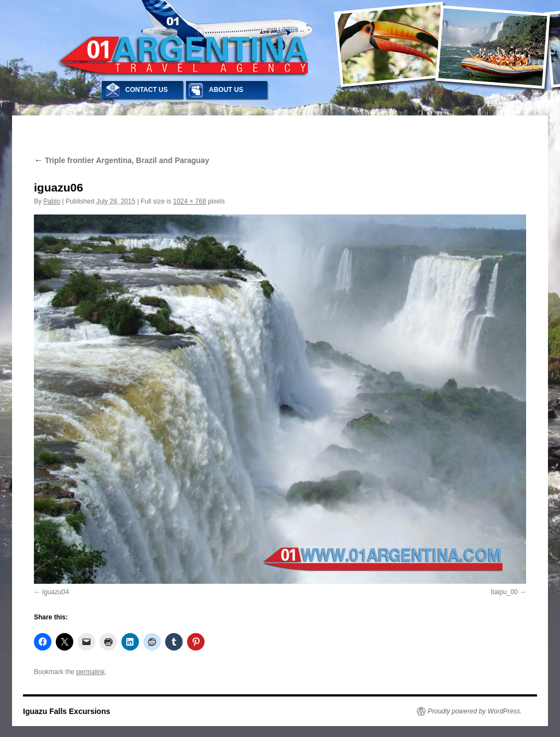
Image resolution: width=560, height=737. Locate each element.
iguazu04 (56, 592)
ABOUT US (226, 90)
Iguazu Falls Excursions (67, 711)
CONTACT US (147, 90)
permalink (90, 672)
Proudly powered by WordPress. (475, 711)
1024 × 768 (189, 201)
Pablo (52, 201)
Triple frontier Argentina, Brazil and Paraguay (121, 160)
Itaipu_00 (504, 592)
